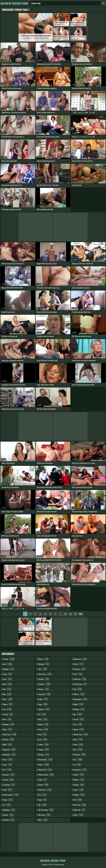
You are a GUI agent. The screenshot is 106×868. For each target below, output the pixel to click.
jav (42, 714)
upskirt (79, 775)
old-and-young (46, 810)
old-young (45, 815)
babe (8, 684)
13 (70, 614)
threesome (80, 755)
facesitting (9, 785)
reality (79, 704)
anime (8, 674)
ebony (8, 760)
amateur (9, 659)
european (9, 775)
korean (43, 729)
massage (44, 755)
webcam (79, 795)
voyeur (79, 790)
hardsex (44, 689)
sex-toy (79, 719)
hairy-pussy (45, 674)
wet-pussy (80, 805)
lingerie (44, 749)
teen (78, 749)
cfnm (7, 719)
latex (43, 734)
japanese (44, 709)
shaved (79, 729)
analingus (9, 669)
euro (7, 770)
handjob (44, 679)
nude (43, 800)
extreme (9, 780)
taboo (78, 739)
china (8, 729)
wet (78, 800)
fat (7, 805)
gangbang (9, 810)
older (43, 820)
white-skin (79, 810)
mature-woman (46, 775)
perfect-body (80, 684)
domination (9, 755)
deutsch (9, 739)
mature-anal (45, 770)
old (43, 805)
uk (77, 765)
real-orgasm (81, 699)
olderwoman (80, 659)
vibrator (79, 780)
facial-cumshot (11, 795)
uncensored (80, 770)
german (8, 815)
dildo (8, 744)
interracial (45, 694)
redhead (79, 709)
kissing (44, 724)
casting (8, 714)
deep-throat (10, 734)
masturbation (45, 760)
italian (43, 699)
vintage (79, 785)
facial (8, 790)
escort (8, 765)
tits (78, 760)
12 (65, 614)
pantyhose (80, 669)
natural (44, 785)
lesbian (44, 744)
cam (7, 709)
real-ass (79, 694)
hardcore (44, 684)
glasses (44, 659)
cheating (9, 724)
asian (8, 679)
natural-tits (45, 790)
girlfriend (9, 820)
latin (43, 739)
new (43, 795)
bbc (7, 689)
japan (43, 704)
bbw (7, 694)
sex (78, 714)
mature (44, 765)
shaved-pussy (81, 734)
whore (78, 815)
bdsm (8, 699)
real (78, 689)
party (78, 674)
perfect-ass (80, 679)
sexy (78, 724)
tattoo (78, 744)
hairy (43, 669)
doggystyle (9, 749)
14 (76, 614)
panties (79, 664)
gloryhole (44, 664)
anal (8, 664)
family (8, 800)
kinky (43, 719)
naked (43, 780)
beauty (8, 704)
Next (81, 614)
